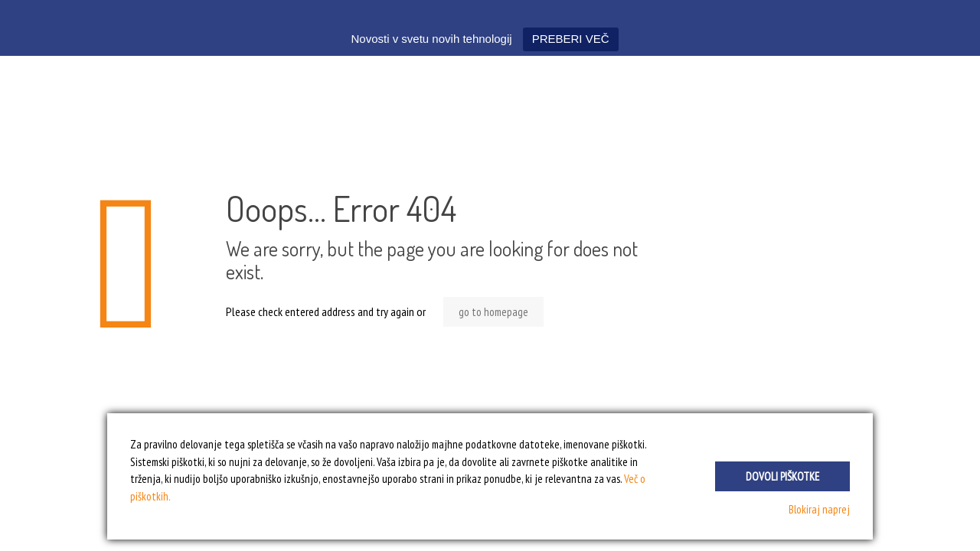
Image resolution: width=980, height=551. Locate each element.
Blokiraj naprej (819, 509)
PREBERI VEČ (571, 39)
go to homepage (493, 312)
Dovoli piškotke (782, 476)
